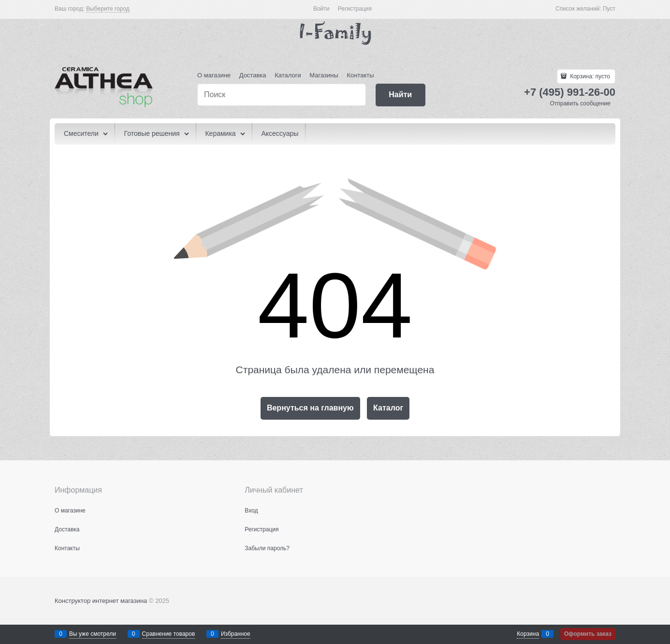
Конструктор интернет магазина (101, 601)
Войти (321, 9)
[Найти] (401, 95)
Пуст (609, 9)
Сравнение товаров (169, 634)
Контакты (360, 75)
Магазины (324, 75)
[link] (108, 9)
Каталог (388, 408)
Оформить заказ (588, 634)
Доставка (253, 75)
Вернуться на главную (310, 408)
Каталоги (288, 75)
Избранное (236, 634)
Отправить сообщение (580, 103)
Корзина (528, 634)
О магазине (214, 75)
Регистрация (355, 9)
